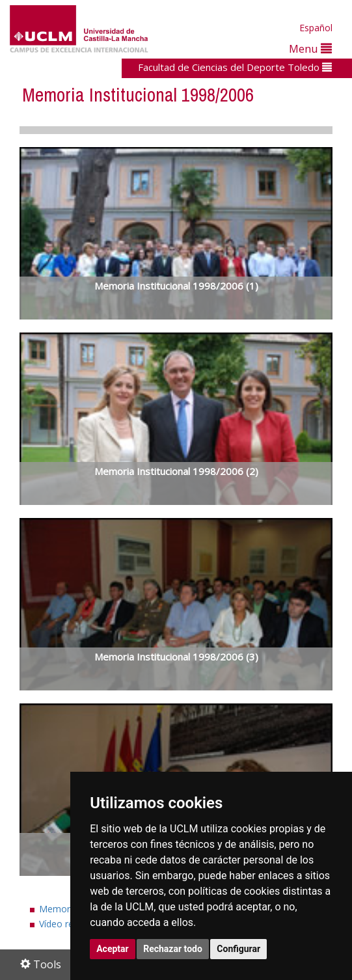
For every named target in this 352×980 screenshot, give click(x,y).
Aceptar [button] (113, 949)
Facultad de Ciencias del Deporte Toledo (235, 67)
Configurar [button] (238, 949)
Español (316, 28)
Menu (310, 48)
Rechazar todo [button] (173, 949)
